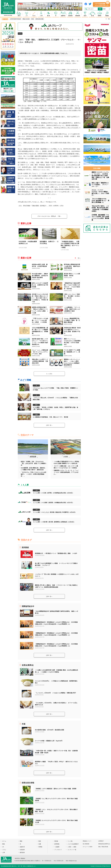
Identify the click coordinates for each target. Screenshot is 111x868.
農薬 (21, 841)
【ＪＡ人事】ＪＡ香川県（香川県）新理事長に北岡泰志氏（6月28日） (54, 522)
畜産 (40, 841)
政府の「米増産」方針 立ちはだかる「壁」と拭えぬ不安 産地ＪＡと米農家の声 (34, 463)
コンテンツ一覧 (72, 850)
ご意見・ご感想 (72, 847)
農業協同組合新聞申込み (104, 844)
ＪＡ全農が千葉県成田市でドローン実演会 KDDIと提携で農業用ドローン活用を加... (66, 462)
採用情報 (57, 844)
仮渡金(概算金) (28, 665)
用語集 (56, 841)
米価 (24, 724)
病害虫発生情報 (28, 783)
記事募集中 (101, 841)
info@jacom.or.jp (73, 861)
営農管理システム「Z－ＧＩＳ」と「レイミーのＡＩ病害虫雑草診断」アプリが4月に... (66, 472)
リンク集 (70, 841)
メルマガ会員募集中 (73, 844)
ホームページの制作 (88, 847)
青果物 (40, 847)
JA (3, 847)
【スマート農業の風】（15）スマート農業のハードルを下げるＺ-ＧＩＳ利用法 (66, 467)
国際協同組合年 (28, 606)
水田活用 (33, 457)
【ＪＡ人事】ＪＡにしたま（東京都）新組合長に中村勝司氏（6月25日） (55, 512)
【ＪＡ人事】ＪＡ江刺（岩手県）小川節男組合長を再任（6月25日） (53, 493)
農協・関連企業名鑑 (103, 847)
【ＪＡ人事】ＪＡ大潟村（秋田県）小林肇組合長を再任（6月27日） (53, 503)
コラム (20, 34)
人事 (36, 490)
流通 (36, 415)
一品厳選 (57, 847)
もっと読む (49, 374)
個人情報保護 (86, 844)
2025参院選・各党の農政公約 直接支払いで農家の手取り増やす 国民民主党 (33, 469)
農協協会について (87, 841)
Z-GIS (66, 457)
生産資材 (22, 850)
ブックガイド (58, 850)
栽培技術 (22, 852)
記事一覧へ (49, 425)
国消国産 (25, 547)
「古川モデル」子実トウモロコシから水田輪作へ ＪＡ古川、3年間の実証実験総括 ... (34, 474)
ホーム (4, 841)
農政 (36, 405)
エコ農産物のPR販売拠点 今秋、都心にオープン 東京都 (50, 417)
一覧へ (79, 40)
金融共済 (22, 847)
